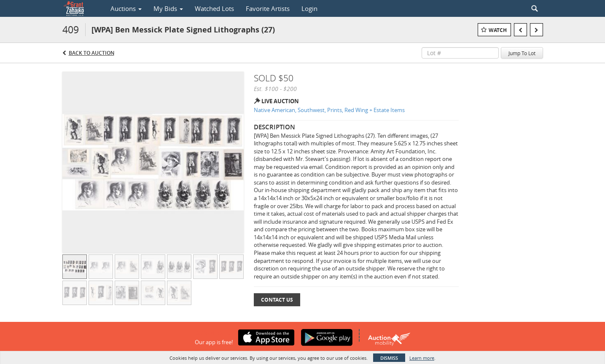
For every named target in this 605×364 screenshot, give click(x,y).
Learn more (422, 358)
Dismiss (389, 358)
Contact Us (277, 300)
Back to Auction (91, 53)
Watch (498, 30)
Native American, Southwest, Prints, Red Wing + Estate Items (329, 110)
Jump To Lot (522, 53)
